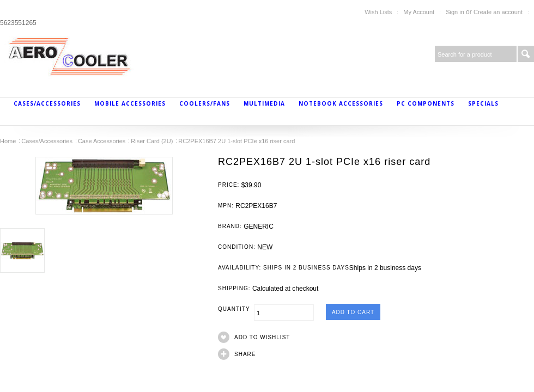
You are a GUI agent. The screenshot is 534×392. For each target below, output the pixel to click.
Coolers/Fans (205, 103)
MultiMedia (264, 103)
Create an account (498, 12)
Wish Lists (378, 12)
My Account (419, 12)
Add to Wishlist (262, 337)
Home (8, 141)
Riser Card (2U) (152, 141)
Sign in (455, 12)
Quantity (236, 309)
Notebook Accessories (341, 103)
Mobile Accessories (130, 103)
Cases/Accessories (47, 103)
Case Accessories (102, 141)
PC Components (426, 103)
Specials (483, 103)
